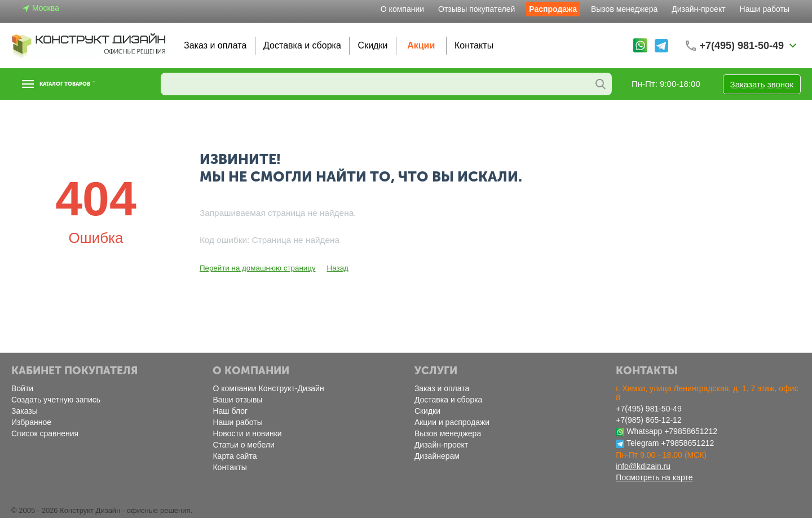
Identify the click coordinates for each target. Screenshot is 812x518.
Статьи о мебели (243, 445)
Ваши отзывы (237, 400)
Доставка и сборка (302, 45)
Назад (334, 268)
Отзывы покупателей (476, 9)
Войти (22, 388)
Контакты (474, 45)
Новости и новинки (247, 433)
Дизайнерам (437, 456)
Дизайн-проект (698, 9)
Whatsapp (644, 431)
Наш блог (230, 411)
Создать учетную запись (56, 400)
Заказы (25, 411)
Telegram (643, 443)
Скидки (373, 45)
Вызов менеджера (624, 9)
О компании (402, 9)
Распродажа (553, 9)
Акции (421, 45)
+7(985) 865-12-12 (648, 420)
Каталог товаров (81, 84)
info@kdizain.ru (643, 466)
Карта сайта (235, 456)
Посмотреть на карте (654, 477)
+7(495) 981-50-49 (648, 409)
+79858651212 (691, 431)
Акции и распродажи (452, 422)
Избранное (31, 422)
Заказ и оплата (215, 45)
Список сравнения (45, 433)
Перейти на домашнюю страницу (256, 268)
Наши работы (765, 9)
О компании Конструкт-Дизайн (268, 388)
